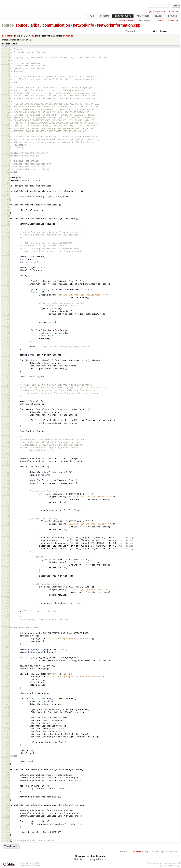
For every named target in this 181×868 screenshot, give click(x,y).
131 (7, 404)
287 (7, 830)
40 (8, 156)
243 (7, 710)
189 (7, 562)
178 (7, 532)
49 (8, 180)
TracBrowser (135, 852)
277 (7, 802)
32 (8, 134)
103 (7, 328)
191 (7, 568)
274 (7, 794)
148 (7, 450)
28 (8, 123)
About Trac (174, 12)
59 (8, 208)
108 (7, 341)
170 (7, 511)
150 (7, 456)
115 (7, 360)
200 (7, 592)
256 (7, 745)
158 (7, 478)
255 (7, 742)
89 (8, 289)
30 (8, 129)
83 (8, 273)
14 (8, 85)
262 (7, 761)
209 (7, 617)
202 (7, 598)
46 (8, 172)
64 (8, 221)
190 (7, 565)
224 (7, 658)
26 (8, 118)
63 (8, 219)
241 (7, 704)
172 (7, 516)
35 (8, 142)
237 (7, 693)
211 (7, 622)
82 (8, 270)
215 (7, 633)
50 (8, 183)
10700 (31, 36)
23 (8, 110)
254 (7, 740)
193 (7, 573)
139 (7, 426)
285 (7, 824)
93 (8, 300)
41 (8, 159)
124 (7, 385)
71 (8, 240)
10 (8, 74)
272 (7, 789)
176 (7, 527)
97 (8, 311)
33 (8, 137)
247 (7, 721)
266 (7, 772)
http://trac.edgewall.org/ (169, 866)
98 (8, 314)
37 (8, 148)
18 (8, 96)
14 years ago (69, 36)
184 (7, 549)
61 (8, 213)
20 (8, 101)
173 (7, 519)
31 (8, 131)
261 (7, 759)
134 (7, 412)
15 (8, 88)
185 (7, 551)
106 (7, 336)
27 (8, 120)
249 (7, 726)
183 (7, 546)
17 (8, 93)
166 (7, 500)
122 (7, 380)
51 (8, 186)
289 (7, 835)
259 (7, 753)
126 (7, 390)
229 (7, 671)
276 (7, 800)
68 (8, 232)
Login (149, 12)
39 (8, 153)
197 (7, 584)
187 (7, 557)
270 (7, 783)
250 (7, 729)
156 (7, 472)
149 (7, 453)
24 (8, 112)
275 (7, 797)
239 (7, 699)
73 (8, 246)
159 (7, 481)
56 (8, 199)
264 (7, 767)
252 (7, 734)
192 (7, 570)
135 (7, 415)
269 (7, 781)
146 (7, 445)
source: (8, 25)
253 (7, 737)
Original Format (99, 860)
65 (8, 224)
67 (8, 229)
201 (7, 595)
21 (8, 104)
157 (7, 475)
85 (8, 279)
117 (7, 366)
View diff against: (166, 31)
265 (7, 770)
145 (7, 442)
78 (8, 259)
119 (7, 371)
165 (7, 497)
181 (7, 541)
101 (7, 322)
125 (7, 388)
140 (7, 429)
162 (7, 489)
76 (8, 254)
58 (8, 205)
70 (8, 238)
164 (7, 494)
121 (7, 377)
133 (7, 410)
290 (7, 838)
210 (7, 620)
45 (8, 169)
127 (7, 393)
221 (7, 650)
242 (7, 707)
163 (7, 491)
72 (8, 243)
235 (7, 688)
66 (8, 227)
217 (7, 639)
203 (7, 600)
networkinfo (84, 25)
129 (7, 399)
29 (8, 126)
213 (7, 628)
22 (8, 107)
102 (7, 325)
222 (7, 652)
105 (7, 333)
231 (7, 677)
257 (7, 748)
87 (8, 284)
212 (7, 625)
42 (8, 161)
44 (8, 167)
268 (7, 778)
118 (7, 369)
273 (7, 791)
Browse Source (123, 16)
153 (7, 464)
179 (7, 535)
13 (8, 82)
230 (7, 674)
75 (8, 251)
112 (7, 352)
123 (7, 382)
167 (7, 502)
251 (7, 731)
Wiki (92, 16)
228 (7, 669)
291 (7, 841)
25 (8, 115)
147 (7, 448)
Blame (160, 21)
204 (7, 603)
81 (8, 268)
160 (7, 483)
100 (7, 320)
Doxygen (173, 16)
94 (8, 303)
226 (7, 663)
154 (7, 467)
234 (7, 685)
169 (7, 508)
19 (8, 99)
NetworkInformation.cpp (119, 25)
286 (7, 827)
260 (7, 756)
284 (7, 821)
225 (7, 660)
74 (8, 249)
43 (8, 164)
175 (7, 524)
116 (7, 363)
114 (7, 358)
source (21, 25)
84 (8, 276)
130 (7, 401)
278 (7, 805)
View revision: (132, 31)
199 (7, 590)
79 (8, 262)
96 (8, 309)
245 (7, 715)
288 (7, 832)
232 (7, 680)
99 (8, 317)
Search (159, 16)
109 (7, 344)
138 (7, 423)
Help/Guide (160, 12)
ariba (35, 25)
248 (7, 723)
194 (7, 576)
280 (7, 811)
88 (8, 287)
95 (8, 306)
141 (7, 431)
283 (7, 819)
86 (8, 281)
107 (7, 339)
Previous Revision (127, 21)
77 (8, 257)
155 (7, 470)
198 (7, 587)
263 (7, 764)
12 (8, 80)
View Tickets (143, 16)
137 (7, 420)
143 (7, 437)
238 (7, 696)
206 (7, 609)
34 (8, 140)
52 (8, 189)
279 (7, 808)
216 (7, 636)
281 (7, 813)
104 (7, 330)
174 (7, 521)
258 (7, 751)
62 (8, 216)
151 (7, 459)
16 (8, 90)
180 (7, 538)
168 (7, 505)
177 (7, 530)
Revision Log (173, 21)
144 (7, 440)
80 (8, 265)
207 (7, 611)
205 (7, 606)
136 (7, 418)
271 (7, 786)
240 (7, 701)
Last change (8, 36)
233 (7, 682)
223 (7, 655)
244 (7, 712)
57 (8, 202)
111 (7, 350)
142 (7, 434)
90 (8, 292)
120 (7, 374)
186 (7, 554)
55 (8, 197)
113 (7, 355)
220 (7, 647)
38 (8, 150)
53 (8, 191)
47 (8, 175)
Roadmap (105, 16)
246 (7, 718)
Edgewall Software (32, 866)
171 (7, 513)
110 (7, 347)
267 (7, 775)
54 (8, 194)
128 (7, 396)
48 (8, 178)
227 (7, 666)
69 (8, 235)
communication (56, 25)
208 (7, 614)
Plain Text (79, 860)
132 (7, 407)
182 (7, 543)
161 (7, 486)
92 (8, 298)
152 (7, 461)
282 (7, 816)
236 (7, 691)
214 (7, 630)
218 (7, 641)
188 (7, 560)
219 (7, 644)
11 (8, 77)
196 (7, 581)
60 (8, 210)
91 (8, 295)
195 (7, 579)
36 (8, 145)
